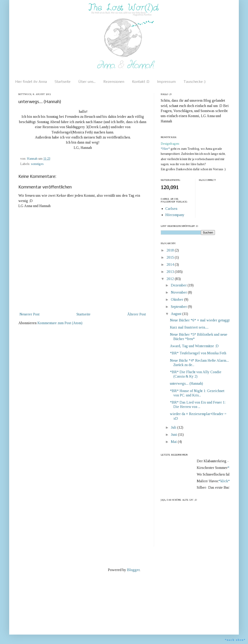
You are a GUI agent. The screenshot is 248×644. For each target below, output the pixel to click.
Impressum (166, 82)
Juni (174, 435)
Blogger (133, 570)
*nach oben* (235, 640)
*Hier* (166, 149)
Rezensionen (114, 82)
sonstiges (37, 164)
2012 (171, 279)
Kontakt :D (141, 82)
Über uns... (87, 82)
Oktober (178, 299)
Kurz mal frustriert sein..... (189, 327)
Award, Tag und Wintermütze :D (194, 346)
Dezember (179, 285)
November (179, 292)
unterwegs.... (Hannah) (186, 383)
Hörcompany (175, 215)
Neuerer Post (30, 314)
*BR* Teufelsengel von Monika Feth (198, 353)
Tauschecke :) (194, 82)
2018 (171, 250)
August (177, 314)
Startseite (63, 82)
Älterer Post (137, 314)
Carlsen (171, 209)
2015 (171, 257)
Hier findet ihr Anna (31, 82)
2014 (171, 264)
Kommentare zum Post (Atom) (60, 323)
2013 (171, 272)
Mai (174, 442)
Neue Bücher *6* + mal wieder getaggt (200, 320)
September (179, 307)
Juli (174, 427)
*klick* (225, 481)
